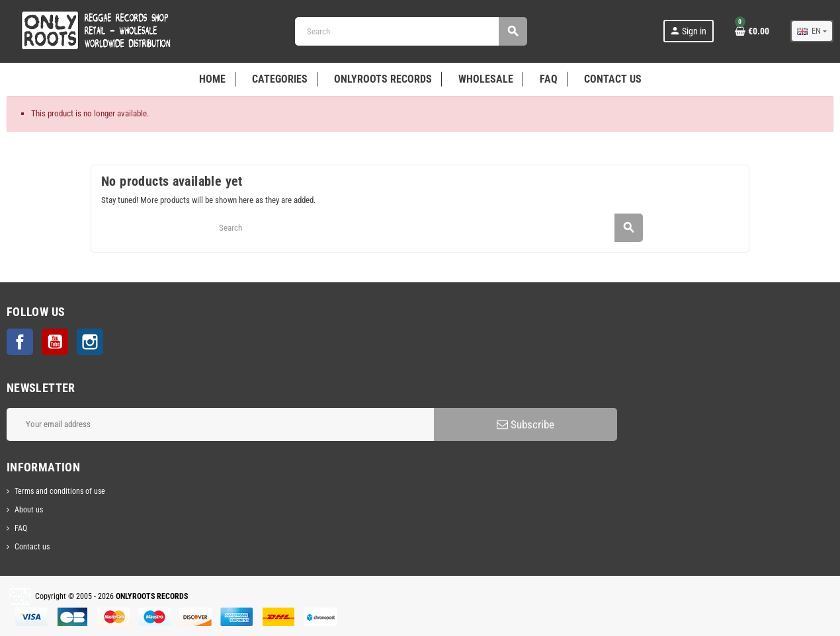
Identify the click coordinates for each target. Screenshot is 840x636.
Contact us (32, 547)
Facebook (20, 342)
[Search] (411, 31)
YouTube (55, 342)
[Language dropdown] (812, 31)
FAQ (21, 528)
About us (29, 510)
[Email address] (220, 424)
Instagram (90, 342)
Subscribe (525, 424)
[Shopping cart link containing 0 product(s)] (752, 31)
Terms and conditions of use (60, 491)
